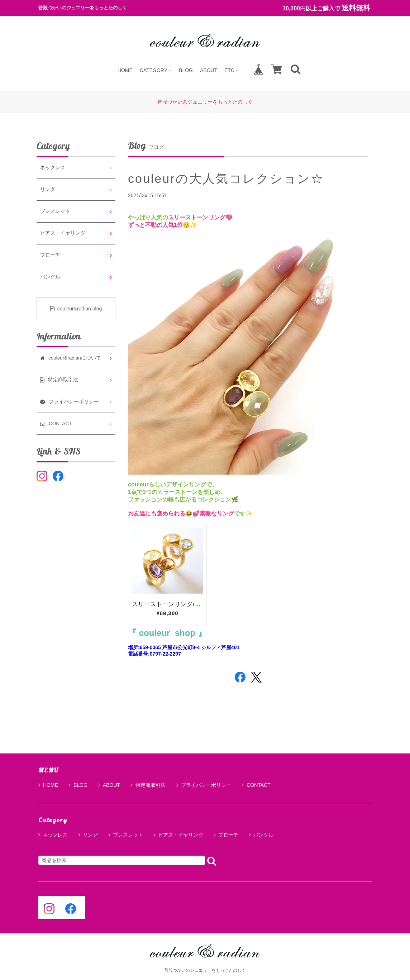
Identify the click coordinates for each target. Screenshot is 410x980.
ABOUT (209, 70)
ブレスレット (55, 211)
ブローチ (50, 255)
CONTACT (256, 785)
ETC (232, 70)
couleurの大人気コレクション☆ (226, 179)
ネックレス (53, 168)
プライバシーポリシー (204, 785)
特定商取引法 (148, 785)
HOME (125, 70)
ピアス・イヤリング (63, 233)
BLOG (186, 70)
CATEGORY (156, 70)
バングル (50, 277)
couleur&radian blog (76, 309)
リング (48, 189)
